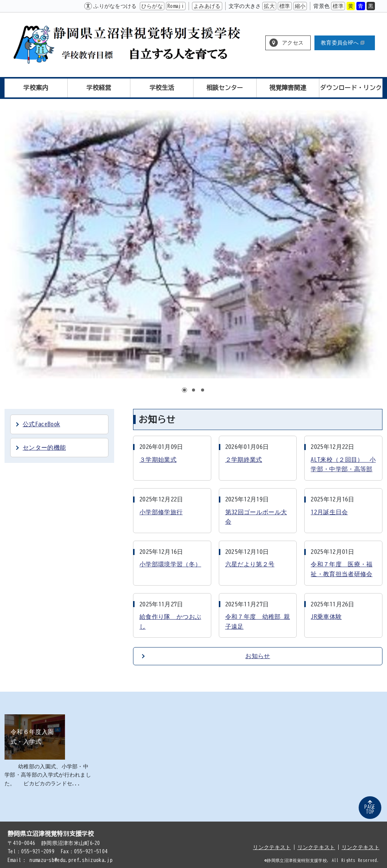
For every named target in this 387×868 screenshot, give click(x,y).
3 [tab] (203, 390)
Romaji (176, 6)
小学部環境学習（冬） (170, 564)
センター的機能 (44, 447)
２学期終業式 (244, 459)
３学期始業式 (158, 459)
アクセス (293, 43)
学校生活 (162, 88)
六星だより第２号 (250, 564)
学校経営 (99, 88)
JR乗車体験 (326, 617)
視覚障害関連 (288, 88)
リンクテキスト (272, 847)
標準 (285, 6)
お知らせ (258, 656)
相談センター (225, 88)
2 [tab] (193, 390)
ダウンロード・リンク (351, 88)
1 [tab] (184, 390)
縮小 (300, 6)
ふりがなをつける (115, 6)
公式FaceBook (41, 424)
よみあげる (207, 6)
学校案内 (36, 88)
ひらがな (152, 6)
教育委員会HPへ (343, 43)
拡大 (269, 6)
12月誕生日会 (329, 512)
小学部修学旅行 (161, 512)
